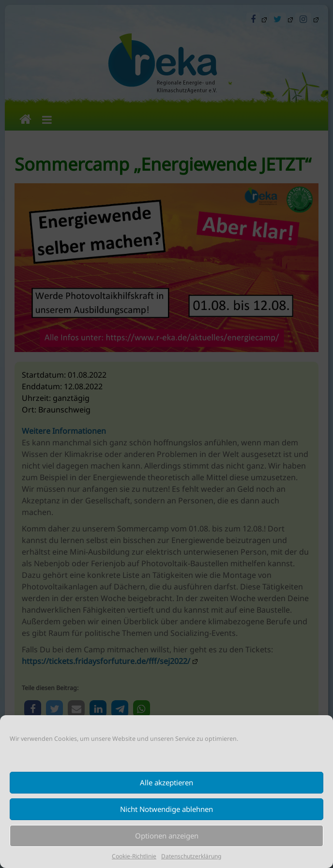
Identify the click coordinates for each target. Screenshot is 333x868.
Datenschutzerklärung (191, 856)
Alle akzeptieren (166, 782)
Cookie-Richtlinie (134, 856)
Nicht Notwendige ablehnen (166, 809)
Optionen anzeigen (167, 836)
